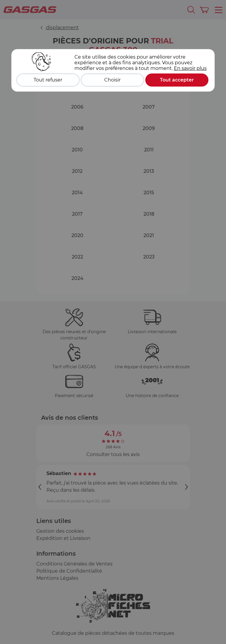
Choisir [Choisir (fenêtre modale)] (112, 80)
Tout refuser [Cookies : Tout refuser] (48, 80)
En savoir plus (190, 68)
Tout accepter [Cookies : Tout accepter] (177, 80)
